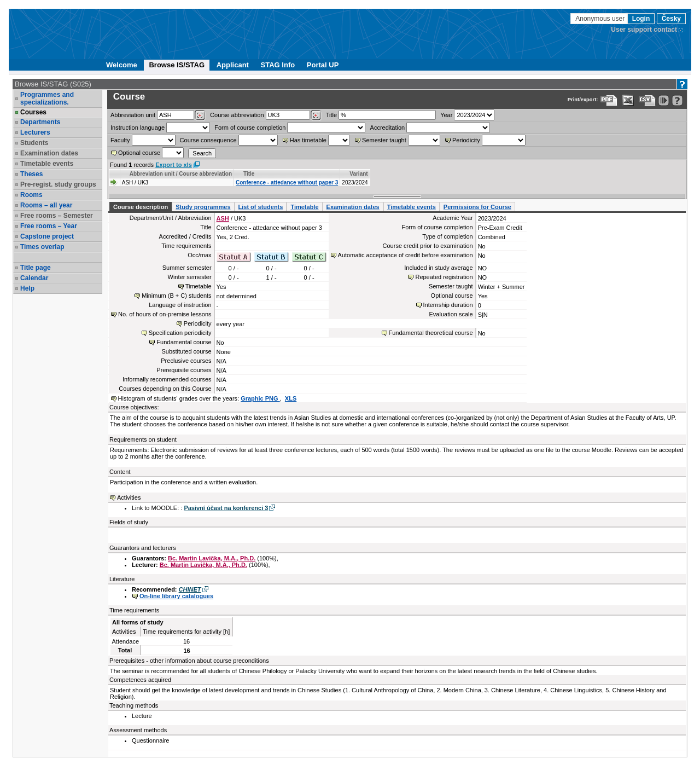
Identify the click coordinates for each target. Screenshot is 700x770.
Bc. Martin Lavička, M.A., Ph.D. (212, 558)
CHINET (190, 589)
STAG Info (278, 65)
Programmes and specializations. (47, 99)
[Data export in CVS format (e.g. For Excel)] (647, 100)
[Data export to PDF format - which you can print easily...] (609, 100)
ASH (223, 218)
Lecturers (35, 132)
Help (27, 288)
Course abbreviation (237, 115)
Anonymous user (601, 19)
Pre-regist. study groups (58, 184)
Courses (33, 112)
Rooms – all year (46, 205)
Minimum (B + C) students (176, 296)
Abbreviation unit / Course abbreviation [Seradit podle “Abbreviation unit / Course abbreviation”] (181, 174)
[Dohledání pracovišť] (200, 115)
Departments (40, 122)
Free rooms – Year (49, 226)
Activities (129, 497)
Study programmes (203, 207)
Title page (36, 268)
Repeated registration (444, 277)
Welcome (122, 65)
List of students (261, 207)
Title (331, 115)
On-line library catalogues (176, 596)
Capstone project (47, 236)
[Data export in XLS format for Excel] (628, 100)
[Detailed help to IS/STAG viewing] (677, 100)
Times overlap (42, 247)
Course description (141, 207)
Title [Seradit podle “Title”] (249, 174)
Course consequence (208, 140)
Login (641, 19)
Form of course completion (250, 128)
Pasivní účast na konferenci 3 (226, 508)
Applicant (233, 65)
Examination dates (49, 153)
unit (133, 115)
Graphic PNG (260, 398)
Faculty (120, 140)
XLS (291, 398)
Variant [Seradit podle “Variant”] (358, 174)
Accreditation (388, 128)
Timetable (304, 207)
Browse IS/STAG (177, 65)
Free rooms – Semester (57, 216)
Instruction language (138, 128)
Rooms (31, 195)
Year (446, 115)
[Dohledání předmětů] (316, 115)
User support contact (644, 30)
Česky (671, 19)
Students (34, 143)
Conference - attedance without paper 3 (287, 183)
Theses (31, 174)
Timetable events (47, 164)
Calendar (34, 278)
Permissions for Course (477, 207)
